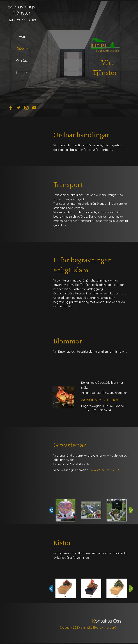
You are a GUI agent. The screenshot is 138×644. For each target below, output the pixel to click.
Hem (22, 36)
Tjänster (22, 48)
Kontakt (22, 73)
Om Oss (22, 61)
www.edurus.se (104, 469)
